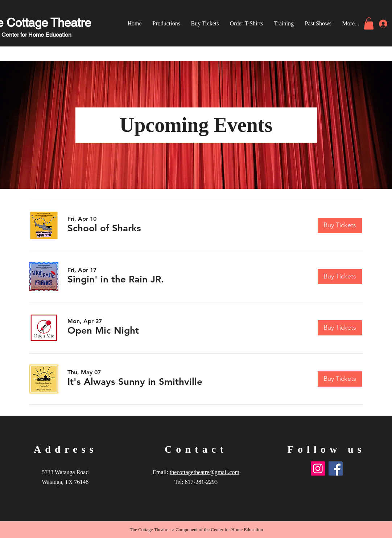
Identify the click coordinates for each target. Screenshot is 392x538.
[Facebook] (336, 468)
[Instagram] (318, 468)
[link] (369, 23)
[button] (104, 228)
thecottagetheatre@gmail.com (205, 472)
